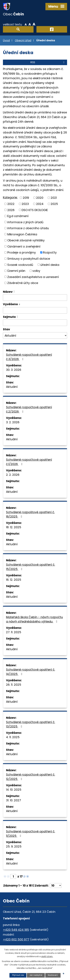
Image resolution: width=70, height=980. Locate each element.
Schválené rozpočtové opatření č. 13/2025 (31, 724)
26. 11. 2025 (14, 685)
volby (36, 271)
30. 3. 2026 (14, 370)
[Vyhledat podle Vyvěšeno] (35, 310)
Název (8, 292)
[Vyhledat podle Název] (35, 298)
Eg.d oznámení (18, 216)
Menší (26, 24)
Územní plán (16, 271)
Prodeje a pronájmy (22, 252)
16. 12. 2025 (14, 580)
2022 (11, 204)
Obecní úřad (23, 40)
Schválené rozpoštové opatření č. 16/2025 (30, 514)
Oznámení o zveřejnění (24, 246)
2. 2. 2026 (13, 475)
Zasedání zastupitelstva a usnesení (33, 277)
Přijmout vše (18, 975)
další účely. (47, 956)
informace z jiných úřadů (25, 222)
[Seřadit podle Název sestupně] (14, 292)
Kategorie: (10, 197)
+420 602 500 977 (16, 939)
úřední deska (50, 265)
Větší (34, 24)
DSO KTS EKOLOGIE (35, 210)
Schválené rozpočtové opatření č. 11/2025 (31, 834)
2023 (25, 204)
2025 (54, 204)
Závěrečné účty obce (23, 283)
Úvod (6, 40)
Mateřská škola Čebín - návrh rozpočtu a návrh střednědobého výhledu (34, 619)
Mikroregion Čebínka (22, 234)
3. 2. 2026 (13, 422)
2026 (11, 210)
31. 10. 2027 (14, 800)
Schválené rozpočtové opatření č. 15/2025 (31, 567)
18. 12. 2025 (14, 527)
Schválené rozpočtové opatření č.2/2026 (29, 409)
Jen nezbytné (36, 975)
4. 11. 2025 (13, 737)
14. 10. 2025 (14, 790)
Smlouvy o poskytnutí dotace (29, 259)
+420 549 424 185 (16, 930)
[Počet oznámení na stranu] (56, 885)
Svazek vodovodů (20, 265)
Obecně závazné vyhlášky (26, 240)
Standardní (30, 24)
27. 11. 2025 (14, 632)
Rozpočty (50, 252)
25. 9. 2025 (14, 846)
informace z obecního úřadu (28, 228)
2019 (26, 198)
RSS (48, 62)
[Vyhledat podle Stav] (35, 335)
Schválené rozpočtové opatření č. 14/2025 (31, 672)
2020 (40, 198)
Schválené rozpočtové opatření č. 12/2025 (31, 777)
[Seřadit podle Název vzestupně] (14, 291)
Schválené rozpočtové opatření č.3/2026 (29, 357)
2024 (40, 204)
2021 (54, 198)
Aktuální (12, 387)
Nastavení (53, 975)
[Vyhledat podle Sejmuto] (35, 323)
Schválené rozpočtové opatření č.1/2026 (29, 462)
